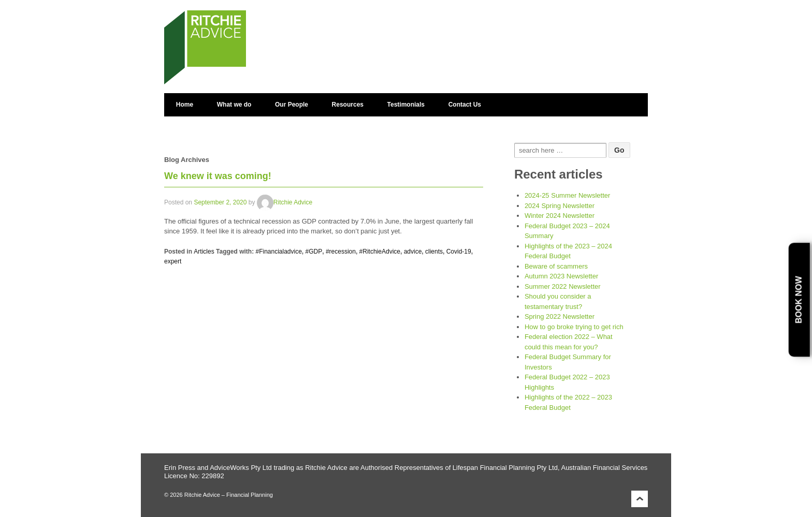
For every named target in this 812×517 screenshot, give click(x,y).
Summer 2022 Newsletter (563, 286)
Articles (204, 252)
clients (434, 252)
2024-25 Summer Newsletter (567, 195)
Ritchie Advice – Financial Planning (228, 495)
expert (173, 261)
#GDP (314, 252)
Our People (292, 105)
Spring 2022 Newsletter (560, 316)
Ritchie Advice (285, 202)
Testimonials (406, 105)
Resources (348, 105)
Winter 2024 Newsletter (560, 216)
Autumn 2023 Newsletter (561, 276)
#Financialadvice (278, 252)
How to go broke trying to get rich (574, 327)
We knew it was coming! (218, 176)
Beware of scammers (556, 266)
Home (185, 105)
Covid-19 (459, 252)
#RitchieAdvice (380, 252)
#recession (341, 252)
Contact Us (465, 105)
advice (413, 252)
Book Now (799, 300)
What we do (234, 105)
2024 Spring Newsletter (560, 206)
